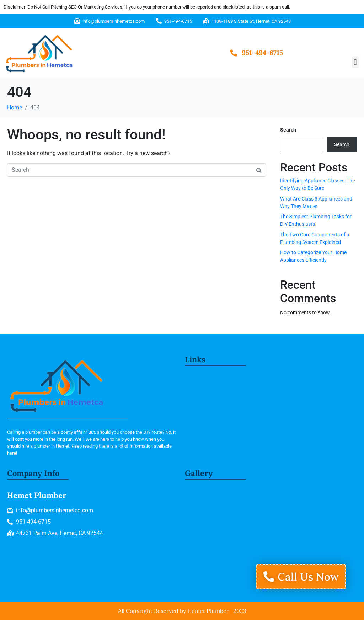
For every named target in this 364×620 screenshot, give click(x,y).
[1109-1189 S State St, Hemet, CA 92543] (270, 536)
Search (288, 130)
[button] (355, 62)
